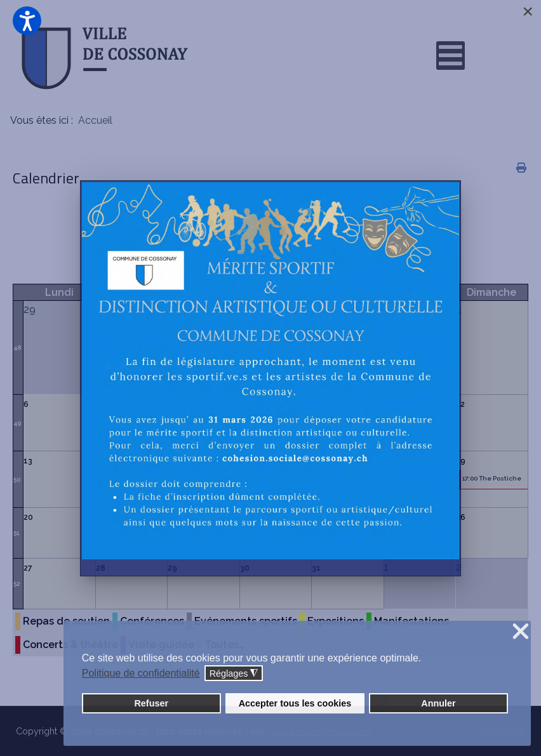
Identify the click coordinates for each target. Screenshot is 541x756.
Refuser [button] (151, 703)
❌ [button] (521, 632)
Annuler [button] (438, 703)
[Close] (528, 11)
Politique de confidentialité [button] (141, 673)
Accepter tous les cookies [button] (295, 703)
